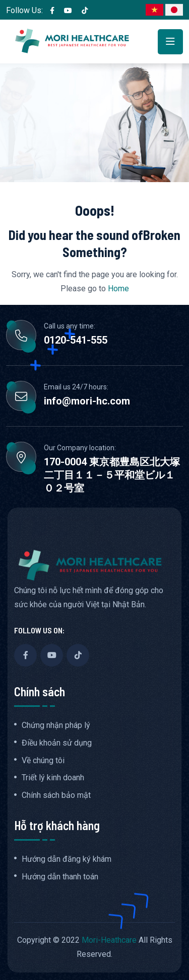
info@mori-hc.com (87, 401)
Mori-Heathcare (109, 940)
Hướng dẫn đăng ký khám (67, 859)
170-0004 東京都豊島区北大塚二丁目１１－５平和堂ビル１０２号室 (112, 475)
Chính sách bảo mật (56, 795)
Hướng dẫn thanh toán (60, 877)
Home (118, 289)
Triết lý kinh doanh (53, 778)
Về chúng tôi (43, 761)
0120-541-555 (76, 340)
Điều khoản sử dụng (57, 743)
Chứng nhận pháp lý (56, 725)
